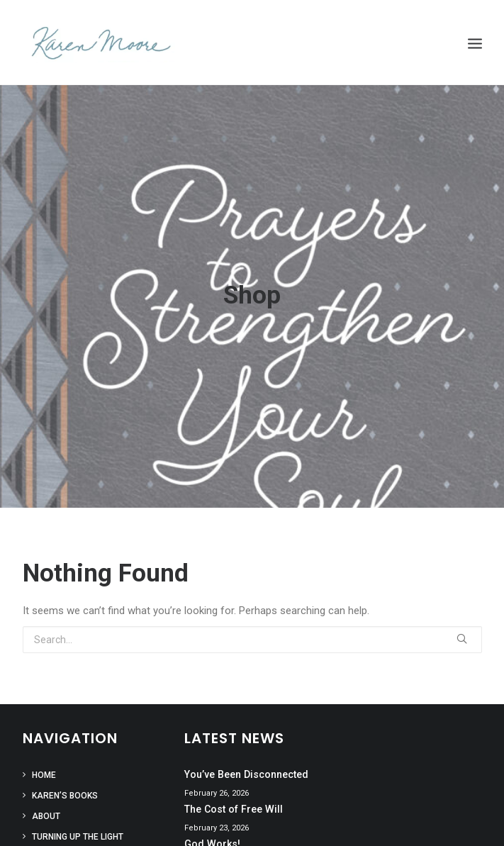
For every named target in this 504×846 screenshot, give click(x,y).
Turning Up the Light (78, 831)
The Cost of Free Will (234, 803)
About (46, 811)
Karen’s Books (65, 790)
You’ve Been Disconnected (246, 769)
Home (44, 769)
